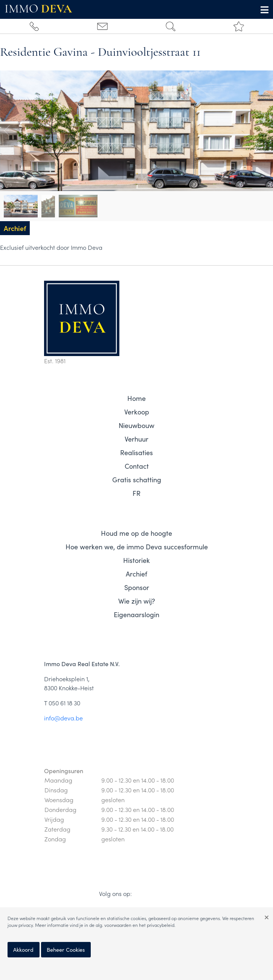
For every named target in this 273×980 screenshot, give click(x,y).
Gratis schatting (137, 479)
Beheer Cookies (66, 949)
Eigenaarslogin (136, 614)
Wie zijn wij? (137, 601)
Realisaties (136, 452)
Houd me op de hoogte (136, 533)
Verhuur (136, 439)
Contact (137, 466)
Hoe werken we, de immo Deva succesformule (137, 547)
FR (136, 493)
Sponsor (137, 587)
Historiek (136, 560)
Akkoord (23, 949)
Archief (136, 574)
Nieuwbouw (136, 425)
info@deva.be (63, 718)
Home (136, 398)
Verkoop (137, 412)
